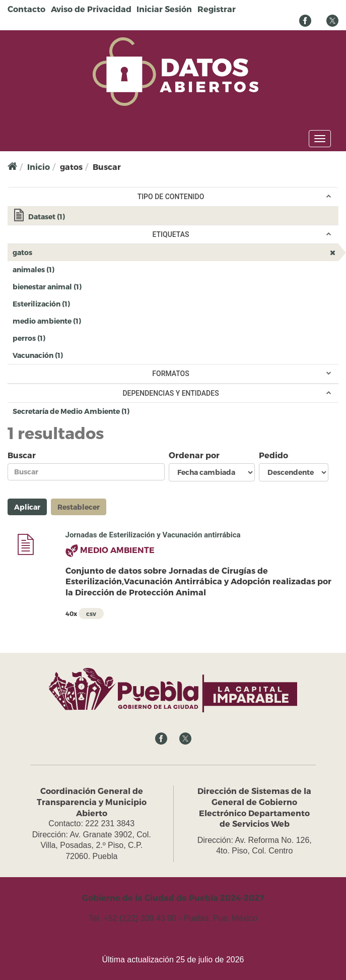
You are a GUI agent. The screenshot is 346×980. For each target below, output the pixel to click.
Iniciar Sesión (164, 9)
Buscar (22, 455)
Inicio (39, 167)
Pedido (273, 455)
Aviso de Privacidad (91, 9)
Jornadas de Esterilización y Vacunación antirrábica (153, 535)
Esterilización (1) (87, 303)
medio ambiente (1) (98, 320)
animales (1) (71, 269)
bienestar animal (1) (98, 286)
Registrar (217, 9)
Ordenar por (194, 455)
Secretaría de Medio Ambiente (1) (146, 411)
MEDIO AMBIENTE (117, 550)
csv (91, 614)
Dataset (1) (176, 218)
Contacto (26, 9)
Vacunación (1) (80, 355)
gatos (57, 252)
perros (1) (62, 338)
